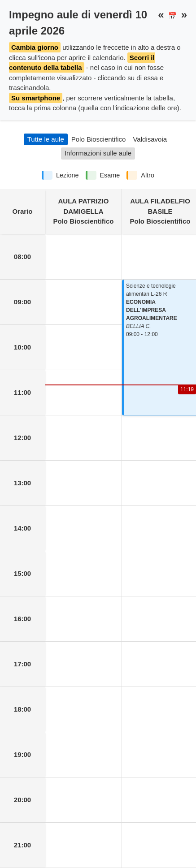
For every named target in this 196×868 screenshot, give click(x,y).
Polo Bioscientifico (99, 139)
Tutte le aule (46, 139)
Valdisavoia (150, 139)
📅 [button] (173, 16)
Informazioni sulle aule (98, 153)
